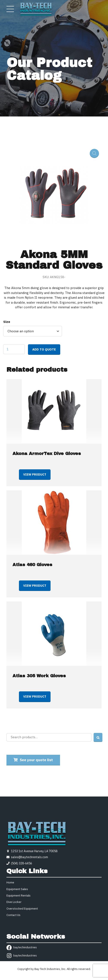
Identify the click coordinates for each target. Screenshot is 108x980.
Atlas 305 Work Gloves (39, 676)
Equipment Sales (17, 889)
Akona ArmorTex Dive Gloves (47, 453)
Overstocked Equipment (22, 909)
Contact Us (13, 915)
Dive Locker (14, 902)
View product (35, 474)
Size (7, 322)
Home (10, 882)
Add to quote (44, 349)
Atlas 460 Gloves (32, 565)
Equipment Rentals (19, 896)
